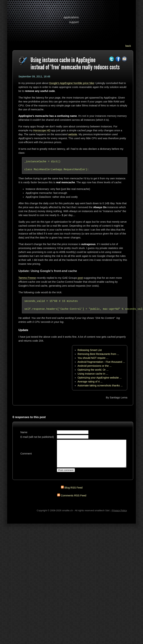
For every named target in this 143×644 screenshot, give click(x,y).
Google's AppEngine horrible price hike (72, 83)
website (73, 134)
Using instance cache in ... (93, 374)
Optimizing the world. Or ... (93, 370)
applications (71, 17)
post (80, 278)
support (74, 22)
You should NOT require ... (93, 358)
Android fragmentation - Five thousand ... (101, 362)
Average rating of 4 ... (90, 382)
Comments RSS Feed (74, 501)
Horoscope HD (42, 130)
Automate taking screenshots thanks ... (100, 386)
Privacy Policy (119, 516)
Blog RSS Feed (74, 493)
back (128, 46)
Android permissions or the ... (95, 366)
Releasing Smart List (90, 350)
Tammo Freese (27, 278)
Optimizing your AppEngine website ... (100, 378)
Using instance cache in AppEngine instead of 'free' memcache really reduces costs (75, 63)
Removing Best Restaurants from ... (98, 354)
